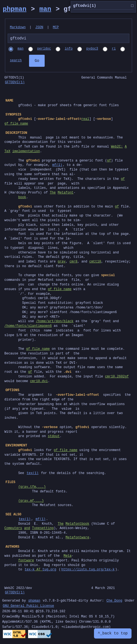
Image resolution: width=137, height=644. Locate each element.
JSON (39, 28)
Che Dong (114, 602)
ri (114, 50)
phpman (15, 9)
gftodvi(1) (103, 6)
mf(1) (57, 166)
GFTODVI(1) (15, 83)
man (45, 9)
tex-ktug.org (40, 570)
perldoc (44, 50)
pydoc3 (92, 50)
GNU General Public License (28, 607)
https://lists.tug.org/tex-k (88, 570)
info (69, 50)
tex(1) (32, 474)
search (16, 61)
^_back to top (113, 633)
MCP (56, 28)
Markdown (18, 28)
